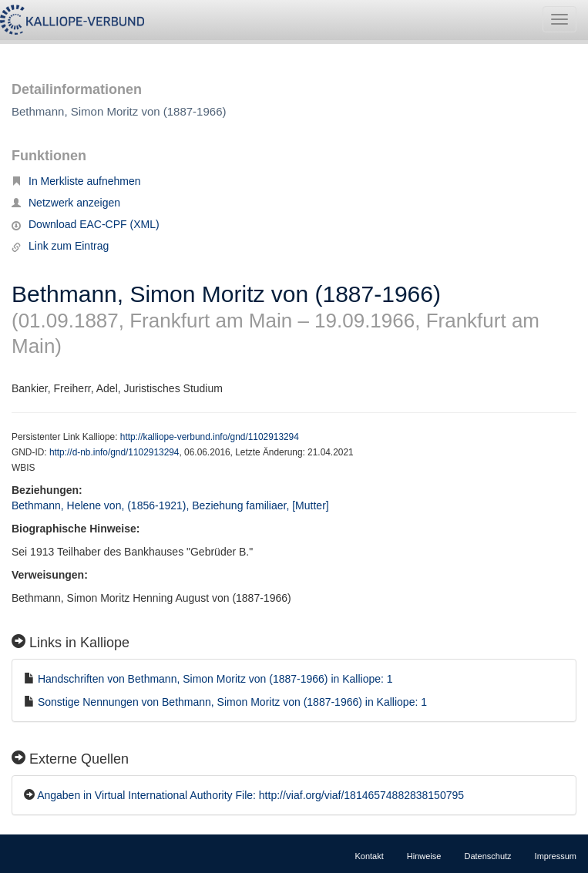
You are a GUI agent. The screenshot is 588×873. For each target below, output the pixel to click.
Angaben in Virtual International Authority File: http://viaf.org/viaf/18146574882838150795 (250, 795)
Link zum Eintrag (60, 246)
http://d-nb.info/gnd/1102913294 (114, 452)
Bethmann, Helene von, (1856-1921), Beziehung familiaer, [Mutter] (170, 505)
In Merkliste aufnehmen (76, 181)
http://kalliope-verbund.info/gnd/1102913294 (210, 437)
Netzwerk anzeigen (66, 203)
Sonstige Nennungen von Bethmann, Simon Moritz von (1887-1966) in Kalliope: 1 (232, 702)
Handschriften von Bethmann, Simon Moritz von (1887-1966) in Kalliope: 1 (215, 679)
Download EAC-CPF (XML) (86, 224)
